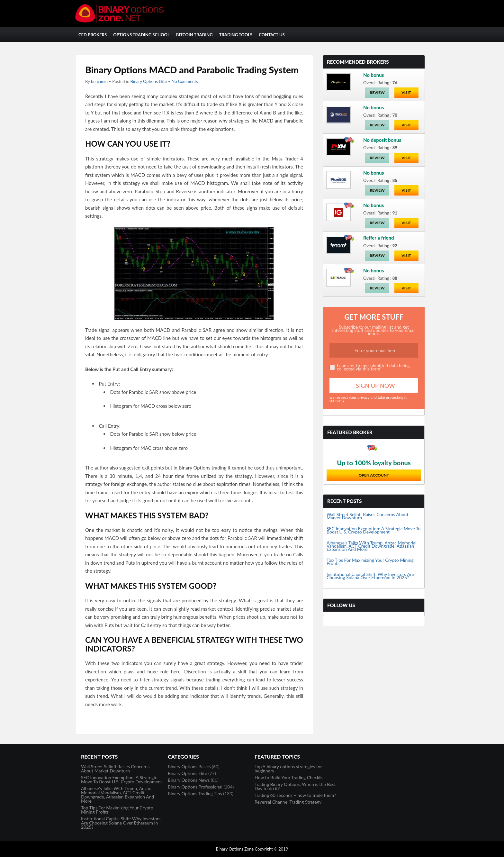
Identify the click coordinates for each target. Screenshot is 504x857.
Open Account (374, 475)
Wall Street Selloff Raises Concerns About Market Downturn (367, 516)
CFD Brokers (93, 35)
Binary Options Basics (189, 766)
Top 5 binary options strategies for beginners (288, 769)
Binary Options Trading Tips (195, 793)
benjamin (99, 81)
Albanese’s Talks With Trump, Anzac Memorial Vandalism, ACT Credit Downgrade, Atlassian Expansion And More (372, 546)
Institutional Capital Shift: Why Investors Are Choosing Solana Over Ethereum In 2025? (370, 576)
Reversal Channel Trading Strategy (288, 802)
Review (377, 92)
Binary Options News (189, 780)
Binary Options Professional (195, 787)
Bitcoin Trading (194, 35)
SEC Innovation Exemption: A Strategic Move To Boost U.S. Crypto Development (374, 530)
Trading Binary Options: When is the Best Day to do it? (295, 786)
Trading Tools (236, 35)
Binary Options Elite (148, 81)
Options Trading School (141, 35)
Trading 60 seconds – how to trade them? (295, 795)
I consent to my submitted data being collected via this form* (373, 367)
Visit (406, 92)
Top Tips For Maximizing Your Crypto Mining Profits (370, 562)
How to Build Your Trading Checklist (290, 777)
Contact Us (272, 35)
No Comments (184, 81)
